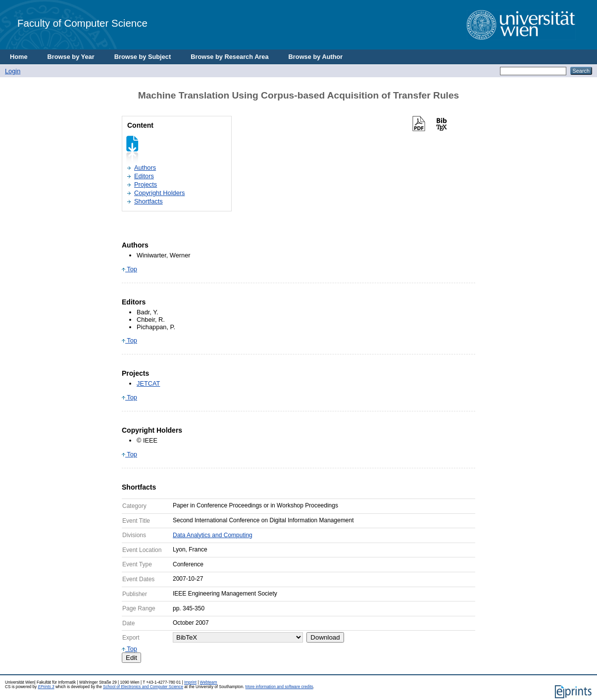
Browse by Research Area (229, 57)
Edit (131, 658)
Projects (146, 184)
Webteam (209, 682)
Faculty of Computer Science (82, 23)
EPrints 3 (46, 687)
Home (19, 57)
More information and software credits (279, 687)
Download (325, 637)
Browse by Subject (143, 57)
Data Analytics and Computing (213, 535)
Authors (145, 168)
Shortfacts (149, 201)
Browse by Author (316, 57)
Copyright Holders (159, 193)
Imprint (190, 682)
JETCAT (148, 383)
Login (13, 71)
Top (129, 269)
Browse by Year (71, 57)
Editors (144, 176)
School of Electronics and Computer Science (143, 687)
